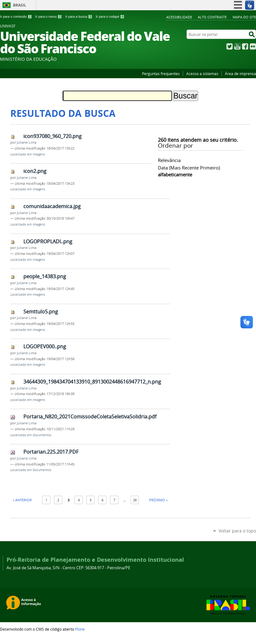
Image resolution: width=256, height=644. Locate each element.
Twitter (230, 46)
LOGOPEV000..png (45, 346)
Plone (80, 629)
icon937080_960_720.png (52, 136)
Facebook (245, 46)
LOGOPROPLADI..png (48, 241)
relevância (169, 160)
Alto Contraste (212, 17)
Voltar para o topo (237, 531)
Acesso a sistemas (202, 74)
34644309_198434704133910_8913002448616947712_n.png (92, 382)
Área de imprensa (240, 74)
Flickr (253, 46)
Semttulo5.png (41, 312)
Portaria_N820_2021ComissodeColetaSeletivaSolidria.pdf (90, 417)
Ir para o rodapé (110, 17)
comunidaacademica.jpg (52, 206)
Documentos (42, 435)
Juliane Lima (27, 142)
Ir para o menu (48, 17)
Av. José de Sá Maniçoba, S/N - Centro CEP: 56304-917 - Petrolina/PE (68, 568)
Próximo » (158, 500)
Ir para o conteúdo (16, 17)
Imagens (39, 154)
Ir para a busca (79, 17)
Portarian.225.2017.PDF (51, 452)
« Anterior (22, 500)
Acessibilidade (179, 17)
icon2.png (35, 171)
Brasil (20, 5)
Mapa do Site (244, 17)
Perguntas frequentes (161, 74)
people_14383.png (45, 276)
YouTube (237, 46)
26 (135, 500)
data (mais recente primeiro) (189, 168)
